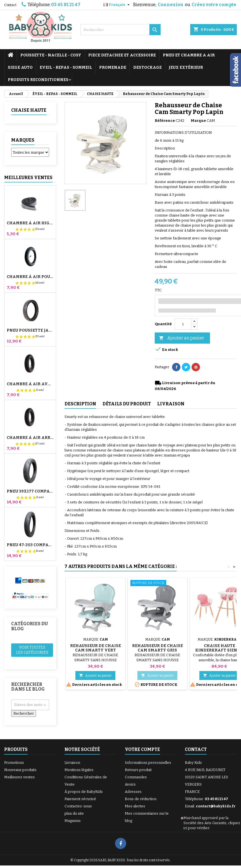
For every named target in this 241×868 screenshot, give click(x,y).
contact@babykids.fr (216, 806)
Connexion (171, 5)
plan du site (74, 813)
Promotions (14, 763)
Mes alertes (135, 806)
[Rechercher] (121, 30)
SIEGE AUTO (20, 67)
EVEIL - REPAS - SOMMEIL (66, 67)
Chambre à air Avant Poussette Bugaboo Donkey (30, 384)
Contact (10, 5)
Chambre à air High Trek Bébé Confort (30, 223)
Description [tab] (80, 404)
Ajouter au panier (182, 338)
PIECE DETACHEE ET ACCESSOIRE (122, 55)
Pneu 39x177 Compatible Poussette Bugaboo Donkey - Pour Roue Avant (30, 491)
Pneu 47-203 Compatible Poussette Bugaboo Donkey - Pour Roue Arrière (30, 545)
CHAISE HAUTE (29, 110)
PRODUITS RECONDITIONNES (38, 80)
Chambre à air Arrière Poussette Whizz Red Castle (30, 438)
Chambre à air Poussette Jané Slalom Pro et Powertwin (30, 277)
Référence (165, 121)
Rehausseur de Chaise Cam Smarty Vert (96, 648)
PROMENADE (113, 67)
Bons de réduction (141, 799)
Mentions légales (79, 770)
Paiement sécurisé (80, 799)
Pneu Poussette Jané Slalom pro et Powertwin (30, 330)
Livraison (72, 763)
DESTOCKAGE (147, 67)
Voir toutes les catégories (32, 650)
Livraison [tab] (171, 404)
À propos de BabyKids (84, 792)
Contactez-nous (78, 806)
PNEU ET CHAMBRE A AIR (189, 55)
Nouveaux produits (20, 770)
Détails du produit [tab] (127, 404)
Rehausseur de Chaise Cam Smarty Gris (158, 648)
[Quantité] (183, 324)
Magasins (73, 821)
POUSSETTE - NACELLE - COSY (51, 55)
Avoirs (130, 784)
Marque (198, 121)
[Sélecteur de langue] (117, 5)
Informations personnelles (148, 763)
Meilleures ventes (20, 777)
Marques (23, 140)
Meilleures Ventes (28, 178)
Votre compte (142, 749)
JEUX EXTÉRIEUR (186, 67)
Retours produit (138, 770)
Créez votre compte (214, 5)
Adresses (133, 792)
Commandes (136, 777)
